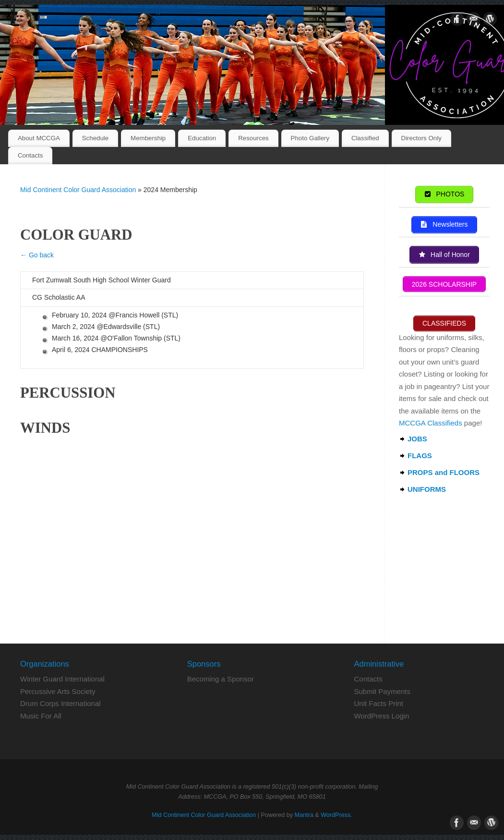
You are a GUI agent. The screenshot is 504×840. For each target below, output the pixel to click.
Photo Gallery (310, 138)
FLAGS (420, 456)
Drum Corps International (60, 703)
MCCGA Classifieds (431, 423)
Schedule (95, 138)
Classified (365, 138)
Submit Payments (382, 691)
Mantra (304, 815)
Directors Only (421, 138)
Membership (148, 138)
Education (202, 138)
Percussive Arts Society (58, 691)
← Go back (37, 255)
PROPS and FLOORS (444, 472)
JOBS (417, 439)
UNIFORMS (427, 489)
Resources (253, 138)
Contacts (30, 155)
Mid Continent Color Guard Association (78, 190)
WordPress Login (381, 716)
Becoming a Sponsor (221, 679)
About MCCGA (39, 138)
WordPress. (336, 815)
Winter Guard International (62, 679)
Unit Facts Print (378, 703)
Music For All (41, 716)
